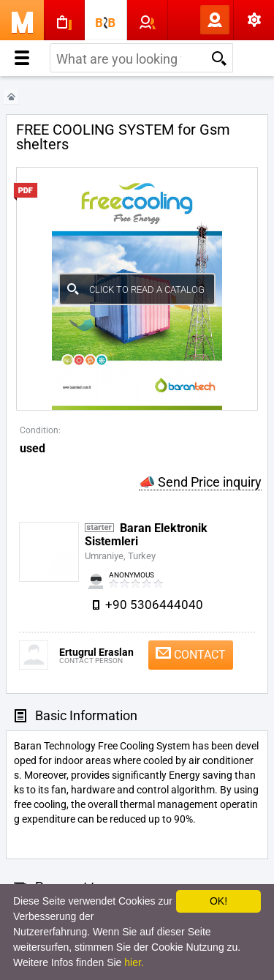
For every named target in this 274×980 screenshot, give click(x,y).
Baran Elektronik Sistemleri (146, 535)
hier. (134, 962)
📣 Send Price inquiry (200, 482)
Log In (191, 20)
